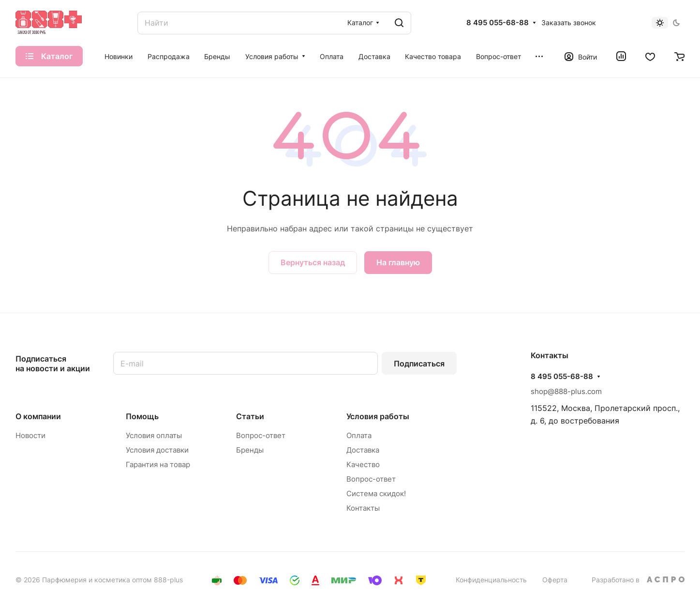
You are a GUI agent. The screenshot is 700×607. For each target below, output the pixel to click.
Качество (363, 464)
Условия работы (378, 416)
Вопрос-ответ (261, 435)
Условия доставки (157, 450)
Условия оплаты (154, 435)
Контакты (363, 508)
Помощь (142, 416)
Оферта (555, 580)
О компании (38, 416)
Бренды (250, 450)
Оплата (359, 435)
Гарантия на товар (158, 464)
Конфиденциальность (491, 580)
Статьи (250, 416)
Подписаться (419, 364)
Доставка (363, 450)
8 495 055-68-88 (498, 23)
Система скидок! (376, 493)
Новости (30, 435)
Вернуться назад (313, 262)
